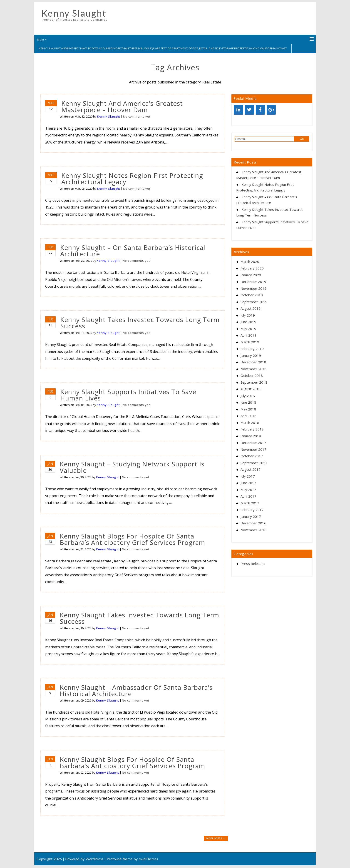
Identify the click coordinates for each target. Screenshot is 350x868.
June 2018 (248, 402)
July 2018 (248, 396)
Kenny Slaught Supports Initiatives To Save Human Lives (128, 395)
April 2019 (248, 335)
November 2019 (253, 288)
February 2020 (252, 268)
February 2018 (252, 429)
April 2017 (248, 496)
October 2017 (252, 456)
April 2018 (248, 416)
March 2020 (250, 262)
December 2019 (253, 282)
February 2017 (252, 510)
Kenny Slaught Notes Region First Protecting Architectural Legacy (132, 179)
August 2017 (251, 469)
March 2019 (250, 342)
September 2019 (254, 302)
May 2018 (248, 409)
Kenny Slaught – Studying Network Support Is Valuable (132, 467)
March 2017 (250, 503)
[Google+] (271, 110)
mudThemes (148, 859)
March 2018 (250, 423)
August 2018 (251, 389)
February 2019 (252, 349)
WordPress (94, 859)
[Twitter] (249, 110)
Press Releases (253, 564)
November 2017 (253, 449)
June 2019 (248, 322)
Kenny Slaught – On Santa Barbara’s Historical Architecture (133, 251)
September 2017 (254, 463)
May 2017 (248, 490)
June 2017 (248, 483)
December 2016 (253, 523)
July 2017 (248, 476)
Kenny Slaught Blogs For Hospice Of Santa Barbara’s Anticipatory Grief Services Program (132, 539)
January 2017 (251, 516)
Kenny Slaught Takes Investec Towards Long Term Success (140, 323)
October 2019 (252, 295)
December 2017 (253, 443)
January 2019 (251, 355)
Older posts (216, 838)
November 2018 (253, 369)
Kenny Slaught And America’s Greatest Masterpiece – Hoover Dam (122, 106)
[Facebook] (260, 110)
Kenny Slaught (74, 13)
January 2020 (251, 275)
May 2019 (248, 329)
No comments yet (137, 116)
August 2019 (251, 308)
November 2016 (253, 530)
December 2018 (253, 362)
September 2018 (254, 382)
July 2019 (248, 315)
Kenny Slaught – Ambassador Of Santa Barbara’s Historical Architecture (136, 690)
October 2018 (252, 375)
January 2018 (251, 436)
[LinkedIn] (238, 110)
